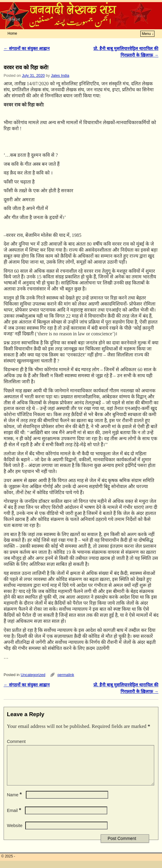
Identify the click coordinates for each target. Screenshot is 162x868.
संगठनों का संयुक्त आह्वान (27, 49)
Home (12, 33)
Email (15, 818)
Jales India (60, 75)
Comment (16, 741)
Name (15, 802)
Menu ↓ (148, 34)
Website (15, 833)
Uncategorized (33, 675)
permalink (66, 675)
